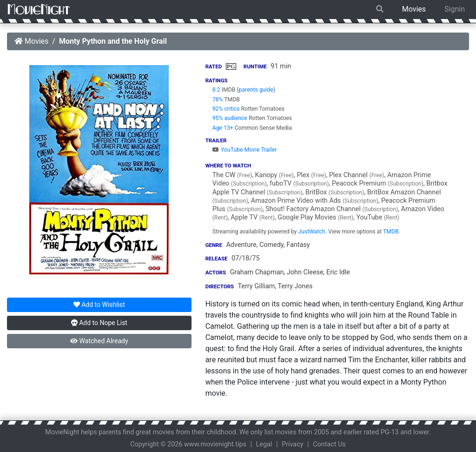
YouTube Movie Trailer (245, 150)
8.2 (216, 90)
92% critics (226, 109)
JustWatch (311, 232)
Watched (99, 341)
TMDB (391, 232)
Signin (455, 9)
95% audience (230, 118)
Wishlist (99, 305)
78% (218, 100)
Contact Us (329, 444)
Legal (264, 444)
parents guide (256, 90)
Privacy (293, 444)
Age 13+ (223, 128)
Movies (414, 9)
